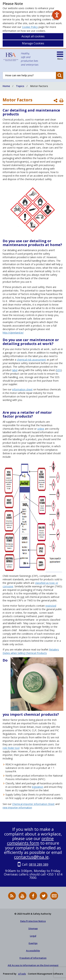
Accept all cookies (33, 36)
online (41, 429)
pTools (22, 974)
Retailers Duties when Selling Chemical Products (31, 651)
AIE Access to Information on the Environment (33, 965)
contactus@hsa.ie (31, 857)
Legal (33, 936)
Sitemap (33, 928)
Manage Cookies (33, 43)
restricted (51, 606)
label (15, 370)
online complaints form (30, 841)
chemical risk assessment (31, 360)
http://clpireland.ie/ (13, 333)
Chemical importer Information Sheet (33, 804)
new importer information (17, 808)
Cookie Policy (30, 27)
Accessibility (33, 951)
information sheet (22, 389)
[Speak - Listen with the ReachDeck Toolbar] (57, 15)
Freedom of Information (33, 958)
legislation (38, 787)
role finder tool (11, 748)
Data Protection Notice (33, 921)
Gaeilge (33, 943)
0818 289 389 (39, 864)
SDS (59, 370)
